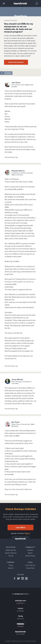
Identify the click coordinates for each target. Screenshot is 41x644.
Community (30, 547)
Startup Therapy (30, 556)
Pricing (11, 565)
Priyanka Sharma (18, 171)
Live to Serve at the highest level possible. (22, 86)
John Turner (16, 83)
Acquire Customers (11, 553)
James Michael (17, 379)
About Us (11, 568)
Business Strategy (11, 21)
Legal (30, 562)
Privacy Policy (30, 568)
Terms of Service (30, 565)
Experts (30, 553)
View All (11, 556)
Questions (30, 550)
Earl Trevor (16, 422)
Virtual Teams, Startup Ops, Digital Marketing (23, 425)
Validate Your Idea (11, 550)
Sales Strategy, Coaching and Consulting (21, 383)
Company (11, 562)
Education (11, 547)
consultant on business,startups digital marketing (22, 174)
